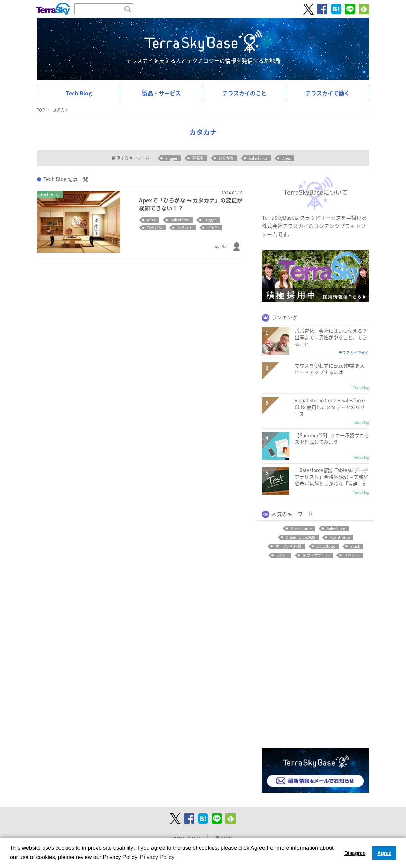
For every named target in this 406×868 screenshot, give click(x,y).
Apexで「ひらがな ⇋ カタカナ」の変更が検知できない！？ (191, 204)
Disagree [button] (355, 853)
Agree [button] (384, 853)
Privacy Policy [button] (157, 857)
